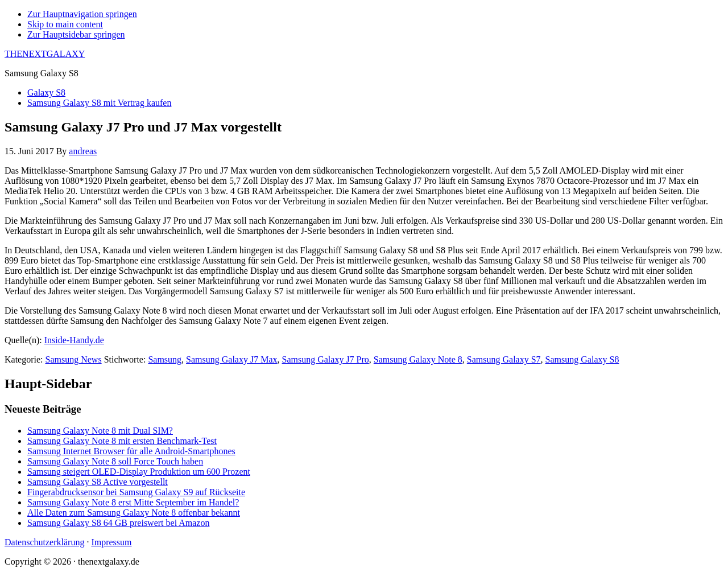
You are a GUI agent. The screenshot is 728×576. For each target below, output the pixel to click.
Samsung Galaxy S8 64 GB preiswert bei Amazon (118, 523)
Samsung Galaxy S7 (504, 359)
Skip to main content (65, 24)
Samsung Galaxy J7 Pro (326, 359)
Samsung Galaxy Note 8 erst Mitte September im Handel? (133, 502)
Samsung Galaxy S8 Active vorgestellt (98, 482)
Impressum (111, 542)
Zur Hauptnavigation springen (82, 14)
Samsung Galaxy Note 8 (418, 359)
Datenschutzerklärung (44, 542)
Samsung (165, 359)
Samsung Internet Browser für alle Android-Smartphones (131, 451)
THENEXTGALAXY (45, 54)
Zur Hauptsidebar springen (76, 34)
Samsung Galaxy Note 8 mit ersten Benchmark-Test (122, 441)
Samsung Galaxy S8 (582, 359)
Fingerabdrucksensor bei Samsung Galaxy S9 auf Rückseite (136, 492)
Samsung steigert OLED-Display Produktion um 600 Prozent (139, 472)
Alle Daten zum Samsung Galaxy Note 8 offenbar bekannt (134, 513)
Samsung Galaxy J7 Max (231, 359)
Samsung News (74, 359)
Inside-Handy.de (74, 340)
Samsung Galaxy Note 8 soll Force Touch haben (115, 461)
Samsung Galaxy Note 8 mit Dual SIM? (100, 431)
